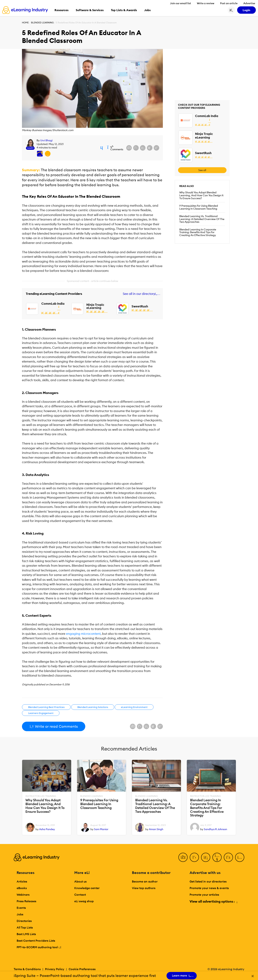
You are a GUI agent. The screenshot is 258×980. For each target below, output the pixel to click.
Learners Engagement (41, 713)
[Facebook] (183, 857)
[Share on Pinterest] (156, 148)
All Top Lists (25, 927)
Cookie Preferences (82, 969)
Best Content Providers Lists (36, 941)
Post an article (229, 3)
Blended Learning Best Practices (46, 707)
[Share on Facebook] (129, 148)
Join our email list (181, 3)
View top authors (144, 888)
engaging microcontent (83, 634)
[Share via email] (150, 148)
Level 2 (30, 148)
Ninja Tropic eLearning (95, 306)
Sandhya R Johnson (215, 829)
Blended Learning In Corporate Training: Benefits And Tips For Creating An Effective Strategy (198, 232)
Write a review (206, 3)
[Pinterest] (228, 857)
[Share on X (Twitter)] (136, 148)
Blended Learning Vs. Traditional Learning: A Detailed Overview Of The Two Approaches (202, 219)
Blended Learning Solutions (93, 707)
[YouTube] (217, 857)
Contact (80, 895)
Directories (24, 921)
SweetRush (140, 306)
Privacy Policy (55, 969)
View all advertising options (213, 901)
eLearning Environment (134, 707)
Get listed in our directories (208, 881)
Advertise (249, 3)
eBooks (22, 888)
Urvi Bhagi (46, 140)
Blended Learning (42, 23)
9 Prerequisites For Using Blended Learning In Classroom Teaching (199, 207)
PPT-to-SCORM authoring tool (39, 947)
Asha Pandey (47, 829)
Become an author (145, 881)
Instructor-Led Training (41, 796)
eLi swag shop (84, 901)
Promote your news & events (209, 888)
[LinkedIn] (206, 857)
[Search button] (231, 10)
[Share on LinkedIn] (143, 148)
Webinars (23, 895)
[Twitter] (194, 857)
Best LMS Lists (26, 934)
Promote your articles (204, 895)
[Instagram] (240, 857)
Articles (22, 881)
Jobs (20, 914)
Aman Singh (156, 829)
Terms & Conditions (27, 969)
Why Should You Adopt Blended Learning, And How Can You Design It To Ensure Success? (201, 195)
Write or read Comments (54, 726)
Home (25, 23)
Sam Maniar (101, 829)
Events (21, 908)
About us (80, 881)
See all (202, 170)
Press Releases (26, 901)
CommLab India (53, 304)
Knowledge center (87, 888)
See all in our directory (141, 294)
